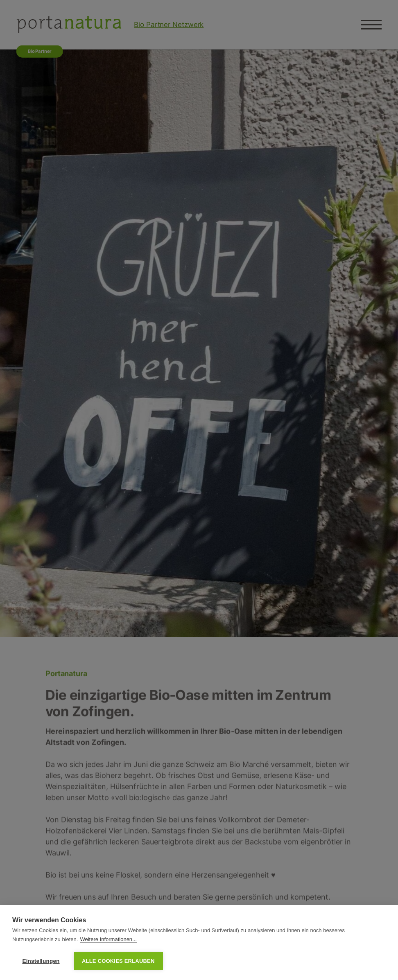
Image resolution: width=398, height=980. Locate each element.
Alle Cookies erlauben (118, 961)
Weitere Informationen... (108, 939)
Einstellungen (41, 961)
